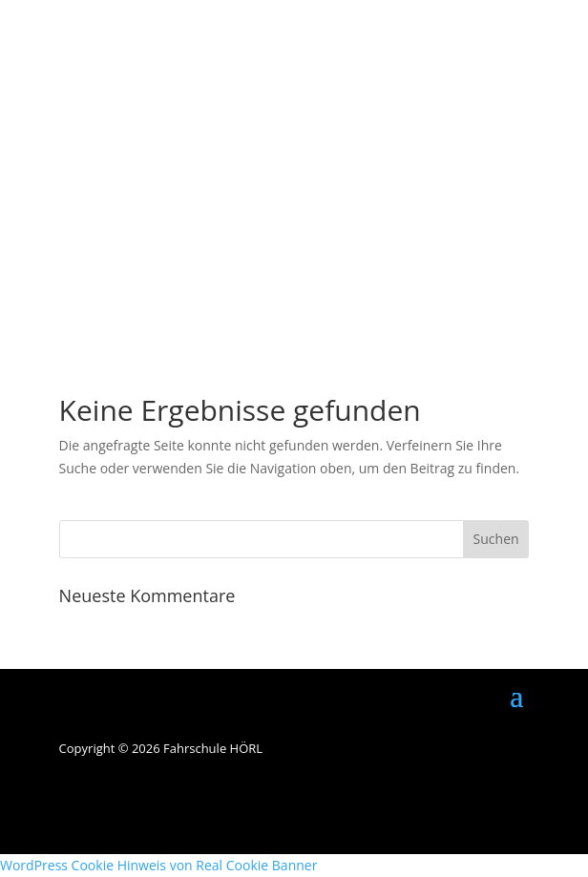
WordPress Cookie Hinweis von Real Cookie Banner (158, 865)
